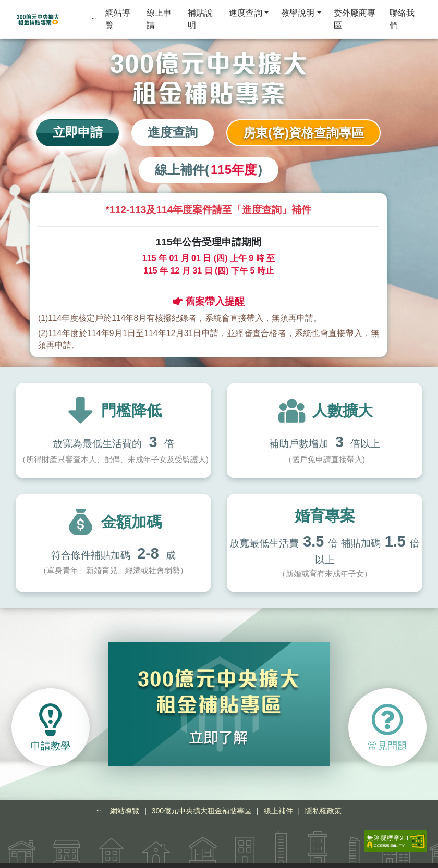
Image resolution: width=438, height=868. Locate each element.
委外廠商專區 (355, 19)
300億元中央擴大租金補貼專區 (202, 797)
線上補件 (278, 797)
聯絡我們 (402, 19)
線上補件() (209, 170)
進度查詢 (246, 13)
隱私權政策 (323, 797)
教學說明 (298, 13)
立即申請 (78, 132)
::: (94, 20)
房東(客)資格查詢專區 (303, 133)
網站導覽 (118, 19)
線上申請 (159, 19)
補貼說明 (200, 19)
